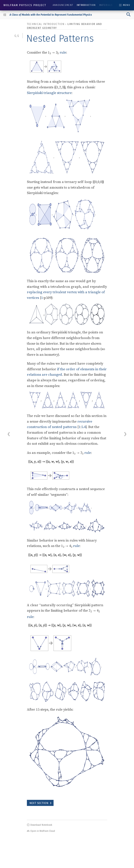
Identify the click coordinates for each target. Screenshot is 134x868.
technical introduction (46, 24)
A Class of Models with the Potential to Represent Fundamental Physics (51, 15)
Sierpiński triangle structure (49, 93)
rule (63, 52)
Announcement (63, 5)
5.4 (83, 427)
